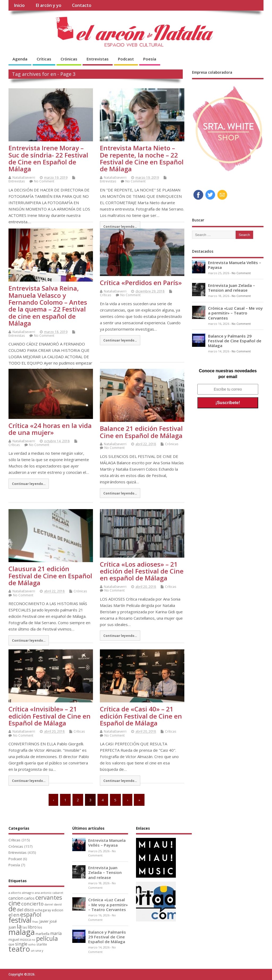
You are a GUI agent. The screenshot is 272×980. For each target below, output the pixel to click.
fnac (35, 922)
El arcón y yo (48, 5)
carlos (29, 898)
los (40, 927)
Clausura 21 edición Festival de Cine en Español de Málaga (50, 576)
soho (32, 944)
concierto (32, 904)
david (58, 904)
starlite (42, 944)
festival (20, 920)
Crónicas (69, 59)
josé (53, 921)
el (10, 915)
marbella (42, 934)
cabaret (58, 893)
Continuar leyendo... (120, 226)
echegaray (43, 910)
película (47, 938)
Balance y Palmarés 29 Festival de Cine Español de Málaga (235, 341)
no (33, 940)
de (12, 909)
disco (29, 910)
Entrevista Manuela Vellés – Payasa (235, 265)
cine (14, 903)
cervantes (49, 897)
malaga (22, 932)
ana (37, 893)
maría (56, 933)
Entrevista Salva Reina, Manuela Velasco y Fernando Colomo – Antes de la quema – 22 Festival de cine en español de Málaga (48, 306)
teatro (19, 949)
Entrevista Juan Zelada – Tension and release (231, 288)
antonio (46, 893)
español (31, 914)
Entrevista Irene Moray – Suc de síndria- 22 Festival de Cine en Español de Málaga (48, 158)
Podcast (126, 59)
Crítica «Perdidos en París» (141, 283)
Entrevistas (98, 59)
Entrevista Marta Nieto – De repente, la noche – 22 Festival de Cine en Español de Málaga (142, 158)
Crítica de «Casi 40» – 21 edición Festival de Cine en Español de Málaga (141, 716)
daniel (49, 904)
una (38, 950)
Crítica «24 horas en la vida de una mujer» (50, 429)
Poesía (150, 59)
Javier (44, 921)
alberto (16, 893)
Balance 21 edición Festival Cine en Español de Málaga (141, 432)
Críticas (44, 59)
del (20, 910)
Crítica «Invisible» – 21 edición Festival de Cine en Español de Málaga (50, 716)
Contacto (82, 5)
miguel (14, 939)
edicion (58, 910)
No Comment (44, 181)
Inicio (19, 5)
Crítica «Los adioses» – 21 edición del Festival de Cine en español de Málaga (142, 571)
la (19, 926)
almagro (28, 893)
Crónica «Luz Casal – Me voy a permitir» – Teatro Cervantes (235, 313)
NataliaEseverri (24, 178)
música (25, 939)
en (16, 915)
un (33, 950)
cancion (16, 898)
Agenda (20, 59)
